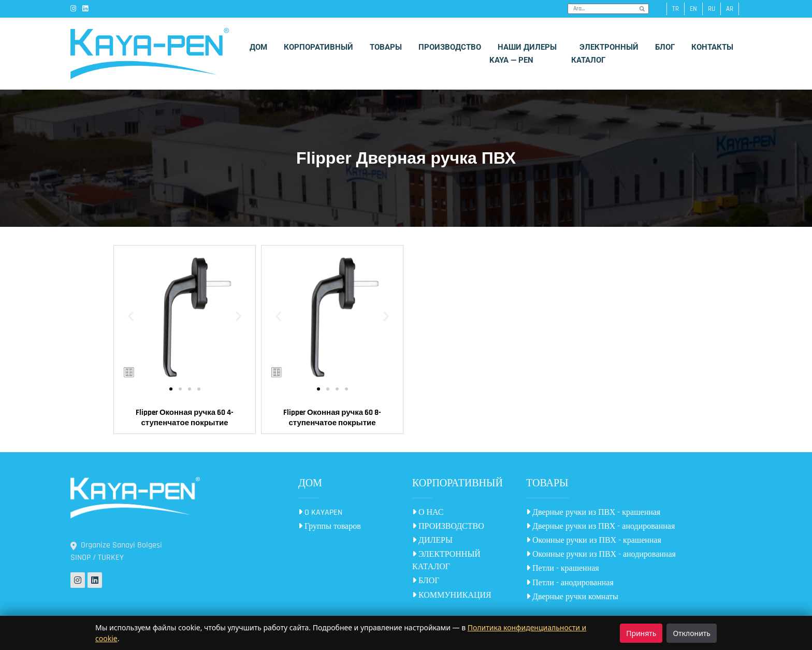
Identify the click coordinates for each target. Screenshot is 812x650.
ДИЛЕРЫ (432, 540)
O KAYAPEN (320, 512)
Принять (641, 633)
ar (730, 9)
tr (676, 9)
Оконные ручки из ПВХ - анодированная (601, 554)
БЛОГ (426, 581)
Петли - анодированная (570, 583)
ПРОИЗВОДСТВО (448, 526)
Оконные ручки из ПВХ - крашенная (594, 540)
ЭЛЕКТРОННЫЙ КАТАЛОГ (446, 561)
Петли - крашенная (563, 568)
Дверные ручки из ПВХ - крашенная (593, 512)
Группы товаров (330, 526)
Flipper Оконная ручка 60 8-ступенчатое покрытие (332, 418)
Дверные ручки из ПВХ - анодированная (600, 526)
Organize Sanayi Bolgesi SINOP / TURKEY (116, 551)
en (693, 9)
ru (712, 9)
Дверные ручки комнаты (572, 597)
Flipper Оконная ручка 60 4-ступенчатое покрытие (185, 418)
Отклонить (692, 633)
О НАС (428, 512)
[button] (131, 316)
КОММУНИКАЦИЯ (452, 595)
